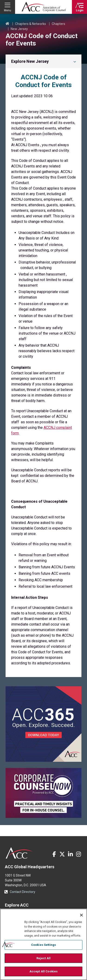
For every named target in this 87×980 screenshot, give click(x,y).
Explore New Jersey (30, 61)
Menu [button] (8, 10)
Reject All (43, 958)
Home (7, 24)
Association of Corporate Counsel (44, 7)
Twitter (62, 854)
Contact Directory (23, 892)
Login (80, 10)
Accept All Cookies (43, 971)
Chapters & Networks (31, 24)
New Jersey (19, 29)
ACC (19, 853)
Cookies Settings (43, 945)
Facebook (54, 854)
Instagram (78, 854)
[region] (43, 944)
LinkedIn (70, 854)
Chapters (58, 24)
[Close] (81, 915)
